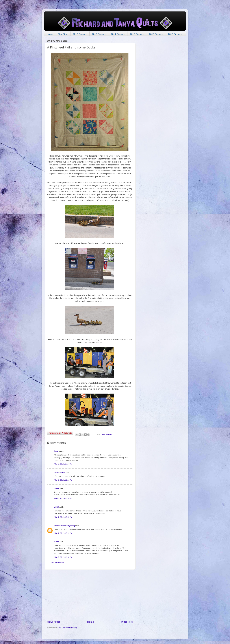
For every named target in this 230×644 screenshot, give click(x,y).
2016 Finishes (156, 34)
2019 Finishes (175, 34)
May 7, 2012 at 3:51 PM (63, 517)
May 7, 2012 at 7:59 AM (63, 464)
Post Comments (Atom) (67, 628)
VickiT (56, 507)
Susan (57, 542)
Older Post (127, 622)
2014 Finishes (118, 34)
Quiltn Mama (59, 473)
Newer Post (53, 622)
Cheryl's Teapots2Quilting (64, 526)
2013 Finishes (99, 34)
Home (50, 34)
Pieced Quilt (107, 435)
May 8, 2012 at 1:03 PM (63, 557)
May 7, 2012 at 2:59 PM (63, 499)
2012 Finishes (80, 34)
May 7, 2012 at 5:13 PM (63, 533)
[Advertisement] (90, 595)
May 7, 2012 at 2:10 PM (63, 480)
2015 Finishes (137, 34)
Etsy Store (63, 34)
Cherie (57, 489)
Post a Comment (58, 563)
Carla (56, 451)
